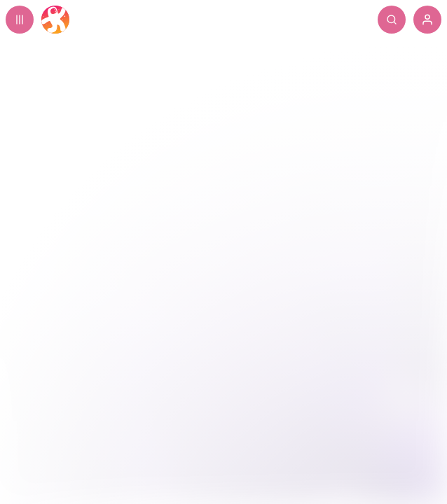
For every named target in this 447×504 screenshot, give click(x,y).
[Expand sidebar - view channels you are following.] (20, 20)
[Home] (55, 20)
